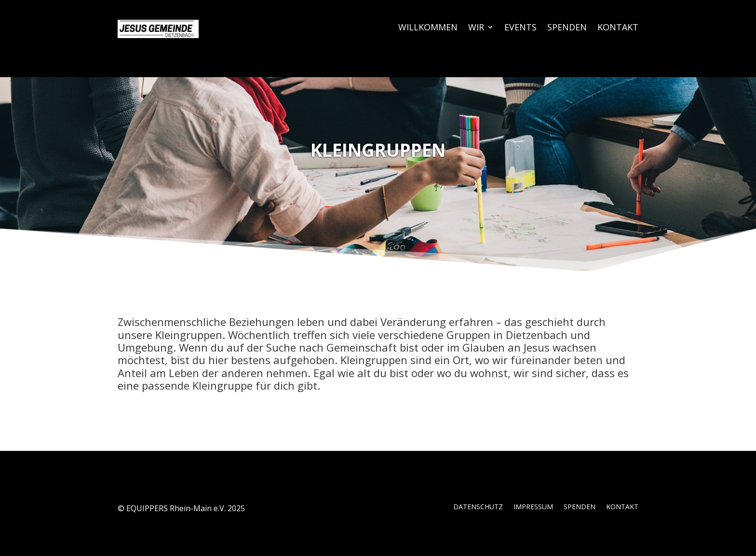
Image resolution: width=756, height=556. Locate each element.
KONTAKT (618, 28)
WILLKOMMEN (428, 28)
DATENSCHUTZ (478, 507)
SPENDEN (567, 28)
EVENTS (520, 28)
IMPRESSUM (533, 507)
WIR (476, 28)
